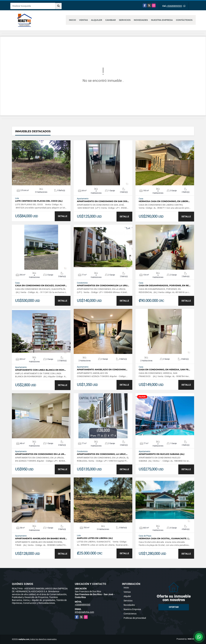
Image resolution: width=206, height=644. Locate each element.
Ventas (84, 20)
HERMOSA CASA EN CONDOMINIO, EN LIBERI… (164, 201)
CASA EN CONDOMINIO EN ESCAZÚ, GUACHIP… (41, 286)
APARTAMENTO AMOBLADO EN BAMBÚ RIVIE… (41, 538)
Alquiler (97, 20)
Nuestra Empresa (162, 20)
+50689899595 (174, 6)
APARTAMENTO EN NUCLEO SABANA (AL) (162, 454)
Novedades (141, 20)
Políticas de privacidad (135, 618)
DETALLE (63, 216)
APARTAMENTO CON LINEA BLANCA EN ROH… (40, 370)
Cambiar (110, 20)
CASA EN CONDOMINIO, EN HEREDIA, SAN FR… (164, 370)
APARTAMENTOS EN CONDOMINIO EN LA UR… (40, 454)
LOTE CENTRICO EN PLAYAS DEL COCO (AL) (39, 201)
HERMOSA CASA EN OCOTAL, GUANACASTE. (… (164, 538)
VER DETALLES (41, 163)
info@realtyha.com (84, 612)
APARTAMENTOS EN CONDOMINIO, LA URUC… (102, 454)
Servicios (125, 20)
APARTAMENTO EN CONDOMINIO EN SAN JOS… (103, 201)
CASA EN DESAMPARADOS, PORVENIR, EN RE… (165, 286)
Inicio (73, 20)
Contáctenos (184, 20)
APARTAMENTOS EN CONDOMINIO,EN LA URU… (103, 286)
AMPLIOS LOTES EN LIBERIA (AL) (95, 538)
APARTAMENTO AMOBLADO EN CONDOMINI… (102, 370)
